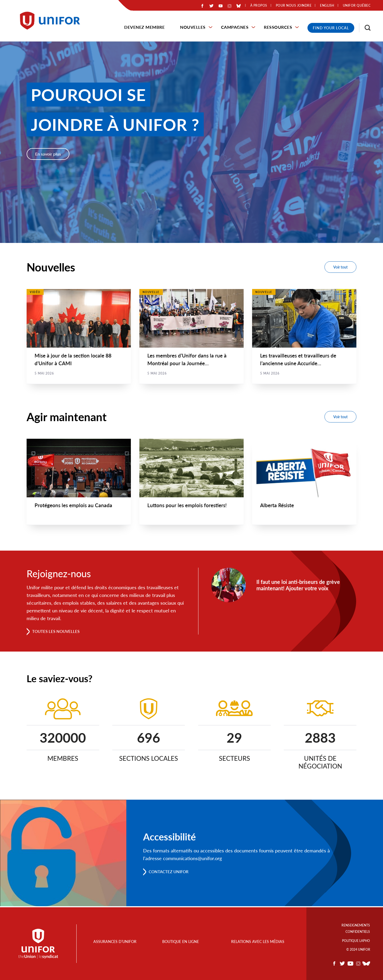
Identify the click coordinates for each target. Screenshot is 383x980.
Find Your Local (331, 28)
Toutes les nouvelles (57, 632)
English (327, 6)
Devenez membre (144, 27)
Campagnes (235, 27)
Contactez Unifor (170, 873)
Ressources (278, 27)
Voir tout (340, 267)
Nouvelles (193, 27)
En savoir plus (48, 154)
